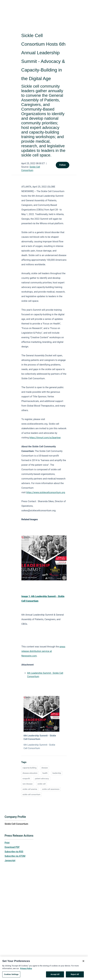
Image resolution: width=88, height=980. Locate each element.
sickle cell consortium (31, 794)
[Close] (83, 962)
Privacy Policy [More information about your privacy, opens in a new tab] (26, 970)
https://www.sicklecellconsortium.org (46, 492)
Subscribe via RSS (14, 852)
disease (45, 768)
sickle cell (42, 784)
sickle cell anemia (30, 789)
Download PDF (12, 847)
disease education (30, 773)
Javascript (10, 860)
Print (7, 843)
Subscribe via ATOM (15, 856)
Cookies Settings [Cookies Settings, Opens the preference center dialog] (11, 976)
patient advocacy (42, 779)
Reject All (75, 976)
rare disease (28, 784)
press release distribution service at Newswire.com (43, 651)
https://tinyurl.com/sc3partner (45, 438)
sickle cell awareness (51, 789)
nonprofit (26, 779)
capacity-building (29, 768)
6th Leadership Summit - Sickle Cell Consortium (40, 737)
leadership (57, 773)
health (45, 773)
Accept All (55, 976)
